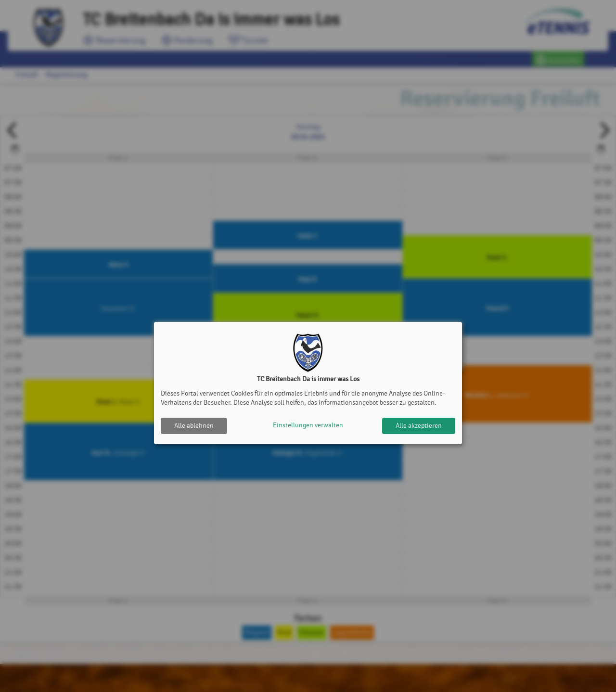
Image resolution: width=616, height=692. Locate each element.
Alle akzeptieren (419, 426)
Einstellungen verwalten (308, 426)
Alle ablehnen (194, 426)
